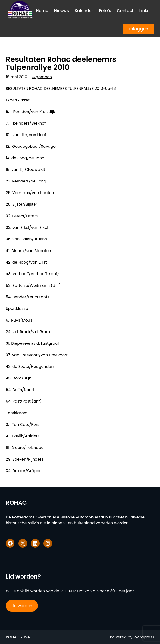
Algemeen (42, 77)
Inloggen (139, 29)
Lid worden (22, 606)
